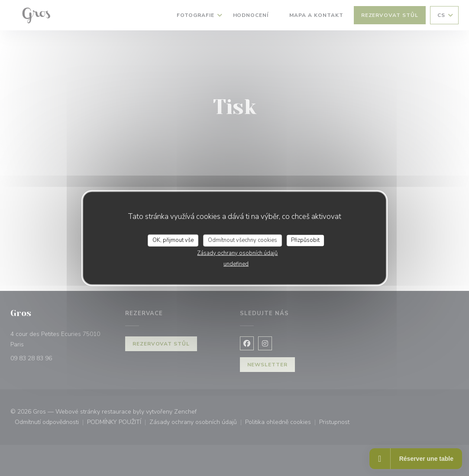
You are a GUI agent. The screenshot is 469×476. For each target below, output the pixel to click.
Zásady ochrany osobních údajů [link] (237, 253)
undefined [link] (236, 264)
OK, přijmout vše (173, 240)
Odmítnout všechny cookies (243, 240)
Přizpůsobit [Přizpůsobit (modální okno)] (305, 240)
